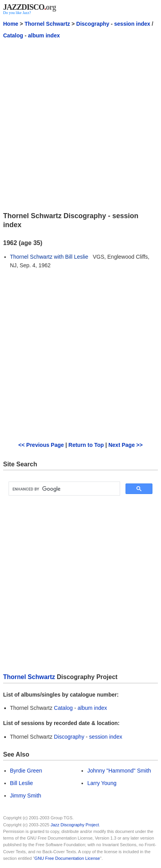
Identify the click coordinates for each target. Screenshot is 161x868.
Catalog (13, 35)
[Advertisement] (80, 125)
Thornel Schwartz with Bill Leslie (49, 257)
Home (11, 24)
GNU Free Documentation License (67, 858)
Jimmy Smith (26, 796)
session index (132, 24)
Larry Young (102, 783)
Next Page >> (126, 445)
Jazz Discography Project (75, 825)
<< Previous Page (41, 445)
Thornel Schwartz (47, 24)
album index (44, 35)
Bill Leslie (22, 783)
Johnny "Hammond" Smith (119, 771)
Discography (93, 24)
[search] (64, 489)
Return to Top (86, 445)
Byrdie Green (26, 771)
